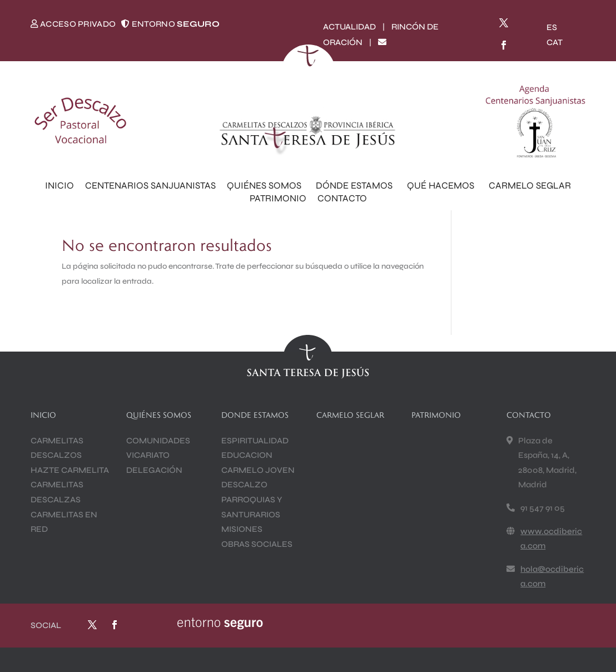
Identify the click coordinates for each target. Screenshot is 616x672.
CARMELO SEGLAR (530, 186)
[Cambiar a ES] (552, 28)
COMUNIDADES (158, 441)
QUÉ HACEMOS (442, 186)
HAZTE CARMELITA (70, 470)
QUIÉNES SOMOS (266, 186)
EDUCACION (247, 455)
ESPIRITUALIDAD (255, 441)
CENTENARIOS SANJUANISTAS (150, 186)
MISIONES (242, 529)
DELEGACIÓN (154, 470)
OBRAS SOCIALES (257, 544)
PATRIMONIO (278, 198)
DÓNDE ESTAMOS (356, 186)
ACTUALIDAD (349, 27)
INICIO (59, 186)
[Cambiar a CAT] (555, 43)
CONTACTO (342, 198)
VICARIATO (148, 455)
